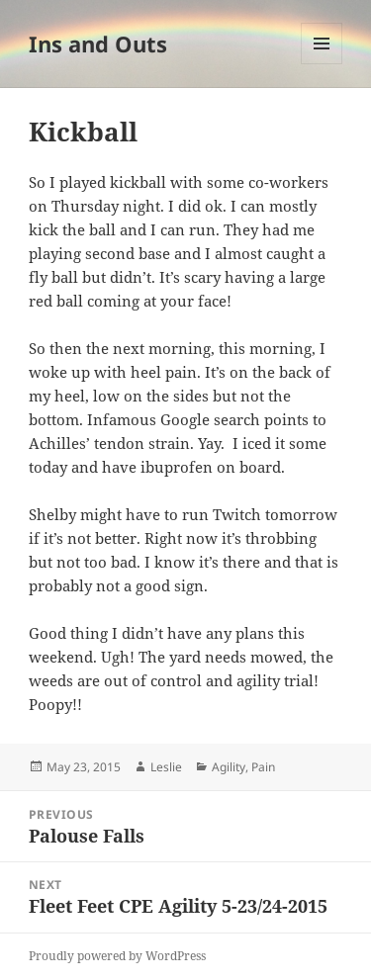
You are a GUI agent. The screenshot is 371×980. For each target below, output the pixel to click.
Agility (229, 767)
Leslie (166, 767)
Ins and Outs (98, 44)
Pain (263, 767)
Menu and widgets (322, 64)
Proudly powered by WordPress (117, 956)
